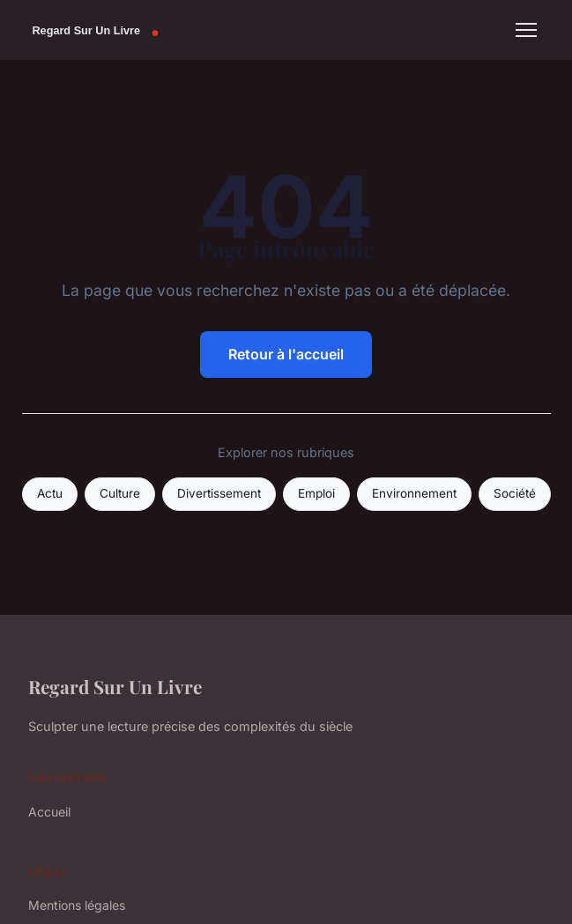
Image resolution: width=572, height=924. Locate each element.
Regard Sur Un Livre (115, 686)
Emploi (316, 493)
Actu (50, 493)
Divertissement (219, 493)
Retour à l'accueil (286, 354)
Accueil (49, 812)
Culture (120, 493)
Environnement (414, 493)
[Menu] (526, 30)
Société (515, 493)
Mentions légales (77, 905)
